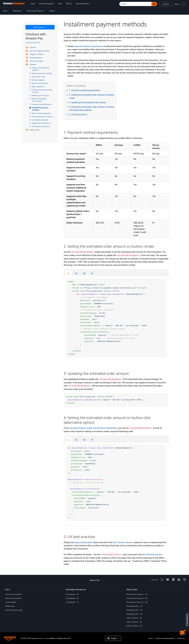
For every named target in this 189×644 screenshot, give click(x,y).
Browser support (38, 80)
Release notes (34, 130)
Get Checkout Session (123, 542)
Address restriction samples (42, 73)
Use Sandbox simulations (41, 126)
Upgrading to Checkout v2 (41, 123)
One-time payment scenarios (42, 117)
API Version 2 (39, 27)
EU (76, 273)
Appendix (33, 64)
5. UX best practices (78, 114)
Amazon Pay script (39, 77)
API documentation (36, 61)
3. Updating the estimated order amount (88, 102)
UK (84, 273)
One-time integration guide (39, 51)
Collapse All (29, 43)
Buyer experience (38, 87)
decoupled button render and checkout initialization (93, 428)
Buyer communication (40, 83)
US (68, 273)
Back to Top (95, 580)
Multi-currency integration (41, 113)
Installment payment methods (40, 109)
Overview (32, 47)
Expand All (37, 43)
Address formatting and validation (41, 69)
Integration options (36, 54)
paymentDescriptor (83, 542)
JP (92, 273)
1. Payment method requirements (85, 90)
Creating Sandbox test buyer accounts (42, 91)
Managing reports (36, 58)
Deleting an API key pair (40, 95)
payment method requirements (89, 46)
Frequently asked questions (42, 104)
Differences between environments (40, 100)
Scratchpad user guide (40, 120)
